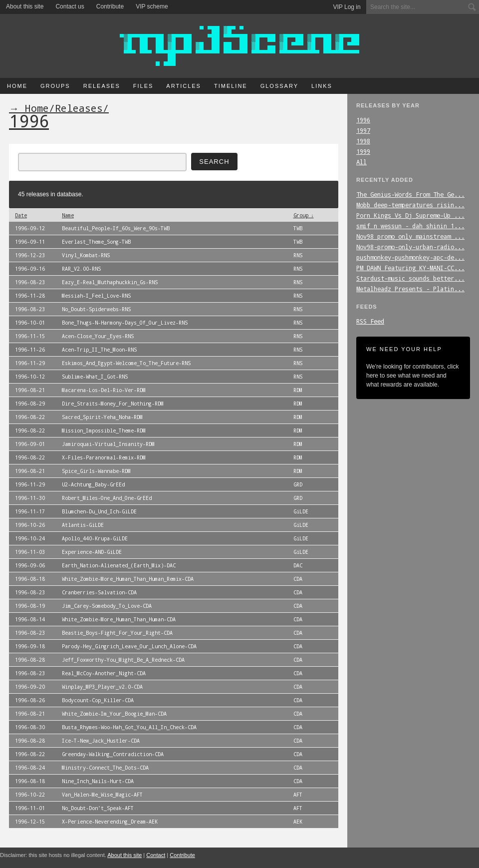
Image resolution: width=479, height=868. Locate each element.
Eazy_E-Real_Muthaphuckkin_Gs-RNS (110, 282)
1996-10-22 (30, 795)
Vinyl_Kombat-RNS (86, 255)
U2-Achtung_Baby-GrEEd (93, 484)
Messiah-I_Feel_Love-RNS (96, 296)
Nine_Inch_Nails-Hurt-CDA (98, 781)
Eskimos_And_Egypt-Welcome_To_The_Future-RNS (126, 363)
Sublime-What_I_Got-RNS (95, 377)
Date (21, 215)
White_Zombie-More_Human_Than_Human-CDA (119, 619)
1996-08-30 (30, 727)
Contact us (70, 6)
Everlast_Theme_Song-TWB (96, 242)
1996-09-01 (30, 444)
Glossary (279, 86)
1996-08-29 (30, 404)
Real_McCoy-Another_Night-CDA (104, 673)
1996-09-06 (30, 565)
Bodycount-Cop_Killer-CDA (98, 700)
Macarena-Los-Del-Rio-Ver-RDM (104, 390)
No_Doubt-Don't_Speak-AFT (98, 808)
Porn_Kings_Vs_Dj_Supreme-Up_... (410, 215)
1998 (363, 141)
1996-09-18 (30, 646)
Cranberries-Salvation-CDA (99, 592)
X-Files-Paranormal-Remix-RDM (104, 457)
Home (17, 86)
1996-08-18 (30, 579)
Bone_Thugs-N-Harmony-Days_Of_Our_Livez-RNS (125, 323)
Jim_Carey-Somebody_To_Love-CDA (107, 606)
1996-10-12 (30, 377)
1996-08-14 (30, 619)
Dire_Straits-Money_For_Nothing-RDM (113, 404)
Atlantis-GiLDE (83, 525)
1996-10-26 (30, 525)
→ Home (29, 108)
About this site (25, 6)
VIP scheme (152, 6)
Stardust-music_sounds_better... (410, 278)
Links (322, 86)
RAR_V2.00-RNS (81, 269)
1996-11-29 (30, 363)
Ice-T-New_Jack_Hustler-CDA (101, 741)
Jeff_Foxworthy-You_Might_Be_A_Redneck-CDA (123, 660)
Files (143, 86)
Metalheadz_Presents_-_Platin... (410, 289)
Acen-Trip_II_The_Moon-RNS (99, 350)
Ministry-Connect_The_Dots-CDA (105, 768)
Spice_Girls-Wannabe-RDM (96, 471)
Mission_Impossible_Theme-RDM (104, 431)
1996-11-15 (30, 336)
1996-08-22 (30, 417)
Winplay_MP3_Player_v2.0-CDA (102, 687)
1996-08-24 (30, 768)
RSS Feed (370, 321)
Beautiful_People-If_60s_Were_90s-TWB (116, 228)
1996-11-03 (30, 552)
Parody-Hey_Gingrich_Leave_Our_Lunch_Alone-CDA (129, 646)
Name (68, 215)
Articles (184, 86)
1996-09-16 (30, 269)
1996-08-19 (30, 606)
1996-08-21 (30, 390)
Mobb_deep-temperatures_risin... (410, 205)
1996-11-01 (30, 808)
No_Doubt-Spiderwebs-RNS (96, 309)
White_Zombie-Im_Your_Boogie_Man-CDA (114, 714)
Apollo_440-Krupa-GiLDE (95, 538)
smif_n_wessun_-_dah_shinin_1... (410, 226)
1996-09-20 (30, 687)
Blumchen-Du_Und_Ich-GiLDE (99, 511)
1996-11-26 (30, 350)
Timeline (231, 86)
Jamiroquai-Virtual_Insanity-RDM (108, 444)
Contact (156, 855)
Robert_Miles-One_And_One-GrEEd (107, 498)
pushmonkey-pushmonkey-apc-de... (410, 257)
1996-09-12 (30, 228)
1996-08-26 (30, 700)
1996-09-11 (30, 242)
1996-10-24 (30, 538)
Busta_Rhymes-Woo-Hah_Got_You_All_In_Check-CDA (129, 727)
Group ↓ (304, 215)
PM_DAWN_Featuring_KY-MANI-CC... (410, 268)
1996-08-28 (30, 660)
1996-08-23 (30, 282)
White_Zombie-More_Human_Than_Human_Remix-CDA (128, 579)
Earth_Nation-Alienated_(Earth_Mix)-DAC (119, 565)
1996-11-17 (30, 511)
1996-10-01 (30, 323)
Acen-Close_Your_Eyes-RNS (98, 336)
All (361, 162)
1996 (363, 120)
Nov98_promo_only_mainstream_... (410, 236)
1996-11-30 (30, 498)
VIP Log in (347, 7)
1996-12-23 (30, 255)
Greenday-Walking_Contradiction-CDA (113, 754)
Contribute (110, 6)
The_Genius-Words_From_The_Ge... (410, 194)
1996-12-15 (30, 822)
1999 (363, 151)
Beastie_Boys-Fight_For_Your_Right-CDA (117, 633)
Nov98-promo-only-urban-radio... (410, 247)
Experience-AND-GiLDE (92, 552)
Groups (55, 86)
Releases (102, 86)
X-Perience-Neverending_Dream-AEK (110, 822)
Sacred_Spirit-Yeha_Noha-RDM (102, 417)
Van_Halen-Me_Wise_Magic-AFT (102, 795)
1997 (363, 130)
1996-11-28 (30, 296)
